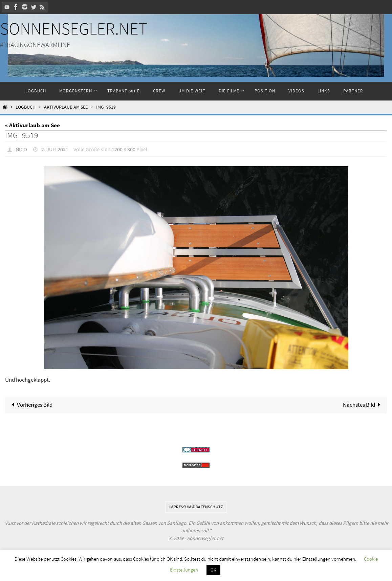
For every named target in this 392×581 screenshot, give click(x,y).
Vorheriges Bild (31, 405)
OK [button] (213, 570)
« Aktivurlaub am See (32, 125)
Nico (21, 149)
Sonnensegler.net (74, 29)
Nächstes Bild (363, 405)
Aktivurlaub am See (66, 107)
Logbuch (26, 107)
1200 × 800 (124, 149)
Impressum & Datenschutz (196, 507)
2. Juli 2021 (55, 149)
